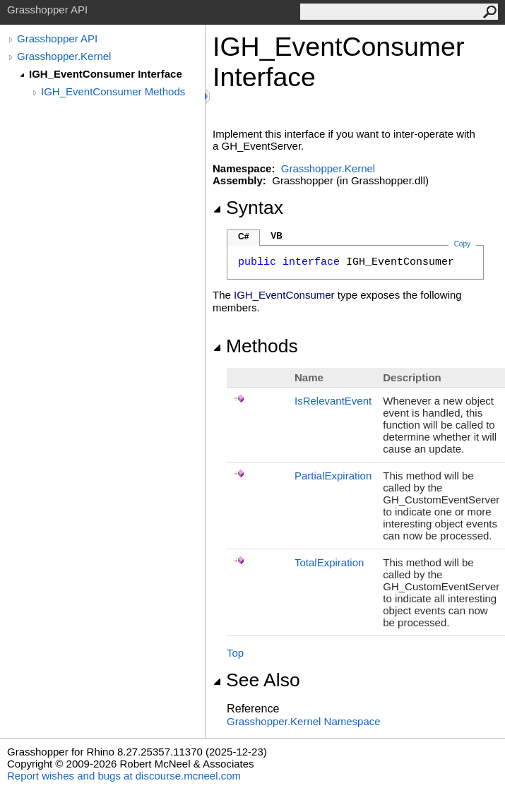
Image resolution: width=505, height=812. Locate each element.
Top (235, 653)
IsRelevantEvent (333, 401)
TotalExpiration (329, 562)
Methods (255, 346)
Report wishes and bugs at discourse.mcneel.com (124, 776)
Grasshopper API (57, 38)
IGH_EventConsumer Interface (106, 74)
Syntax (248, 208)
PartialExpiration (333, 476)
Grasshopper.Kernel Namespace (304, 721)
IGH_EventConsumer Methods (113, 91)
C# (243, 237)
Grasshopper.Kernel (64, 56)
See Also (256, 680)
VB (277, 236)
